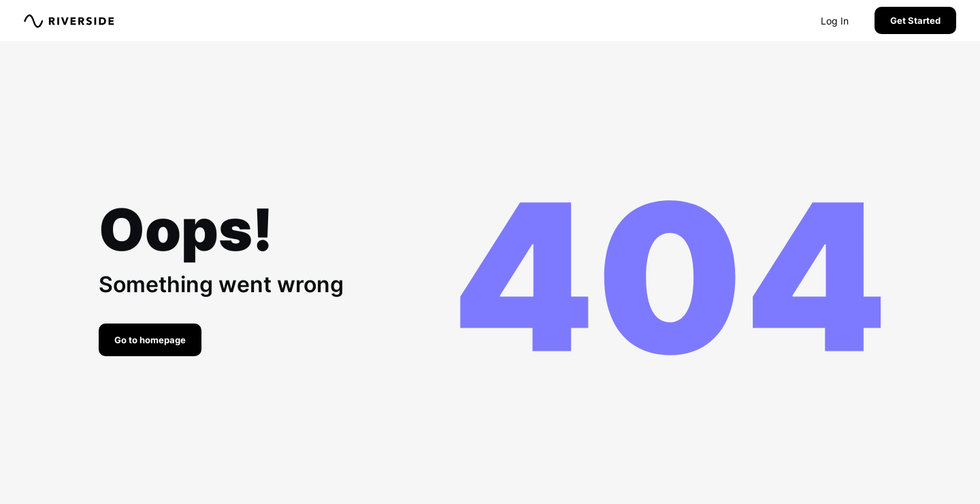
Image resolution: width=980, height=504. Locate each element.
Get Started (915, 20)
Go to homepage (150, 340)
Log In (835, 21)
